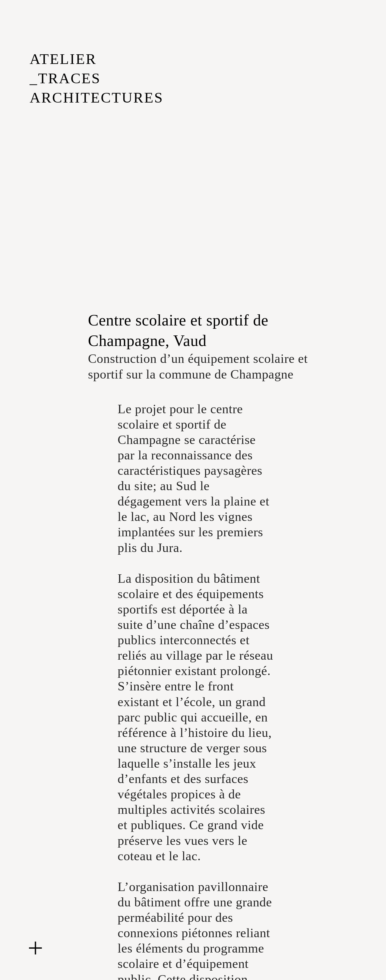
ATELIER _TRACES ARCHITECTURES (96, 78)
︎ (35, 948)
